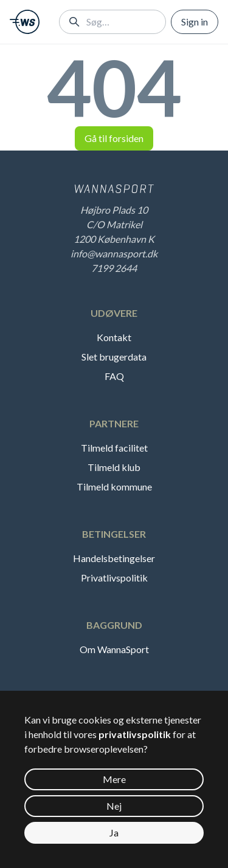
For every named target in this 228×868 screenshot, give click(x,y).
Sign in (195, 22)
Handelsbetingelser (114, 558)
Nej (114, 806)
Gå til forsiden (114, 138)
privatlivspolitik (135, 734)
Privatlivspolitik (114, 578)
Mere (114, 779)
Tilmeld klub (114, 467)
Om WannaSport (114, 649)
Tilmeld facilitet (114, 448)
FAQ (114, 376)
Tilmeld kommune (114, 487)
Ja (114, 832)
